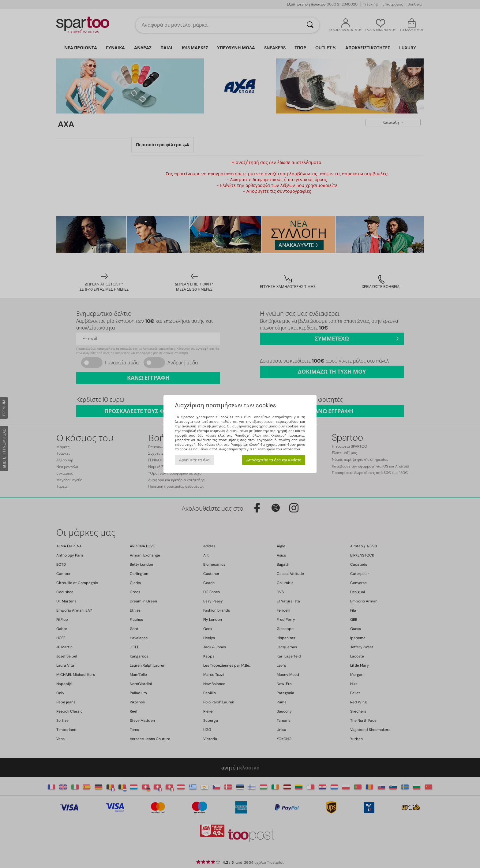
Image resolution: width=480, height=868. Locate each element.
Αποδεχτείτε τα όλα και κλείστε (274, 460)
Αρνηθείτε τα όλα (194, 460)
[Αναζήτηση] (310, 25)
